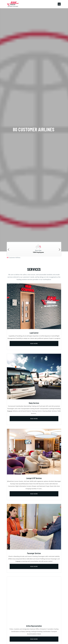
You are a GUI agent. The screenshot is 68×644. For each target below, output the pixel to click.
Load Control (34, 333)
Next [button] (59, 250)
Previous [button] (8, 250)
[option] (34, 249)
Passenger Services (34, 553)
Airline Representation (34, 626)
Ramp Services (34, 403)
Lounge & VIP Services (34, 478)
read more (34, 344)
